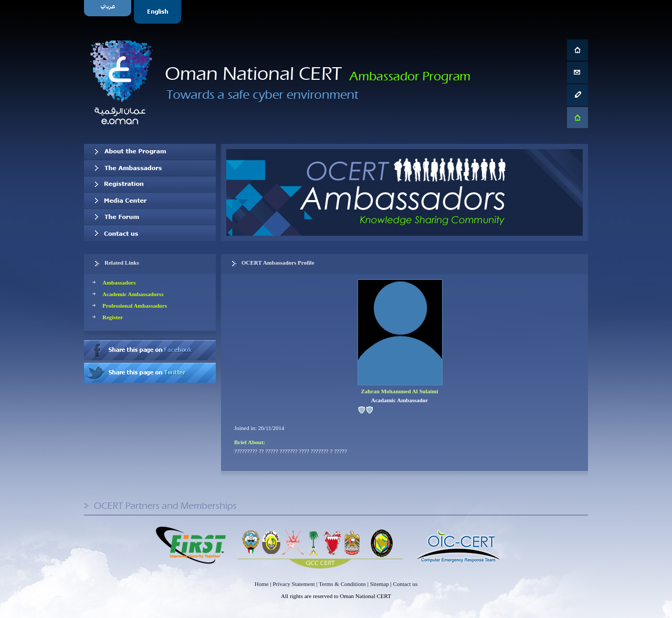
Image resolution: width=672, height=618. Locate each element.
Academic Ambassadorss (133, 294)
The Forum (150, 217)
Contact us (150, 233)
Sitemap (380, 584)
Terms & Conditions (342, 584)
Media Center (150, 201)
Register (113, 317)
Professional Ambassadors (135, 306)
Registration (150, 184)
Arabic (109, 12)
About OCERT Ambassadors (150, 152)
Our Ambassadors (150, 168)
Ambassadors (119, 282)
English (159, 12)
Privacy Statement (293, 584)
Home (262, 584)
